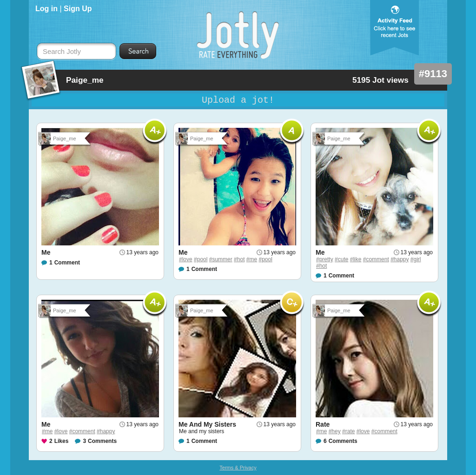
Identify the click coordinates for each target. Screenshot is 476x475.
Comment (67, 263)
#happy (400, 259)
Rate (323, 424)
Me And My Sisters (207, 424)
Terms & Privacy (238, 468)
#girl (416, 259)
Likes (62, 441)
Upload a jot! (238, 100)
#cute (341, 259)
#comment (376, 259)
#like (356, 259)
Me (46, 252)
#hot (239, 259)
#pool (201, 259)
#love (186, 259)
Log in (46, 9)
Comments (102, 441)
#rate (348, 431)
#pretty (325, 259)
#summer (221, 259)
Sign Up (78, 9)
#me (252, 259)
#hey (335, 431)
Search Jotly (62, 52)
